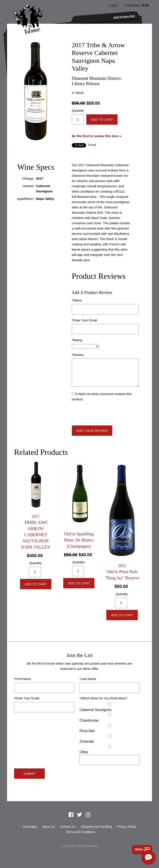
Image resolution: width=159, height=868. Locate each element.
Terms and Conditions (80, 832)
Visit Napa (30, 827)
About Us (49, 827)
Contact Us (68, 827)
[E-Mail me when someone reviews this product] (73, 394)
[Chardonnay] (110, 715)
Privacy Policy (127, 827)
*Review (78, 355)
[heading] (36, 532)
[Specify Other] (110, 760)
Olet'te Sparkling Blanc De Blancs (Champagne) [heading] (79, 540)
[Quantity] (78, 119)
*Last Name (88, 679)
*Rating (77, 340)
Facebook (71, 815)
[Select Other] (110, 747)
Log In (113, 5)
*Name (77, 300)
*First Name (23, 679)
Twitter (79, 815)
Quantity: (78, 111)
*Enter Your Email (84, 320)
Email (92, 145)
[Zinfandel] (110, 736)
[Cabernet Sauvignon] (110, 704)
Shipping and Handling (96, 827)
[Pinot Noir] (110, 725)
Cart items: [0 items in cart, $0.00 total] (137, 5)
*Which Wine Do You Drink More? (103, 698)
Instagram (88, 815)
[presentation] (105, 414)
